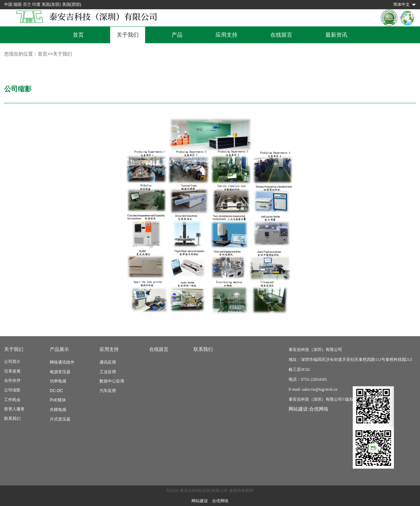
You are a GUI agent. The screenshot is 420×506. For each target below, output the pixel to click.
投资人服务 (14, 409)
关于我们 (128, 35)
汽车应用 (108, 391)
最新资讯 (336, 35)
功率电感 (58, 381)
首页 (78, 35)
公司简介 (12, 362)
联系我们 (12, 419)
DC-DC (56, 391)
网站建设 (200, 501)
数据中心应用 (112, 381)
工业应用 (108, 372)
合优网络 (319, 409)
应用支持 (226, 35)
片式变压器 (60, 419)
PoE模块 (58, 400)
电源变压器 (60, 372)
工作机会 (12, 400)
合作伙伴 (12, 380)
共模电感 (58, 410)
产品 (177, 35)
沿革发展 (12, 371)
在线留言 (281, 35)
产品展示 (59, 349)
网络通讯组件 (62, 362)
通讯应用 (108, 362)
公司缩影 (12, 390)
